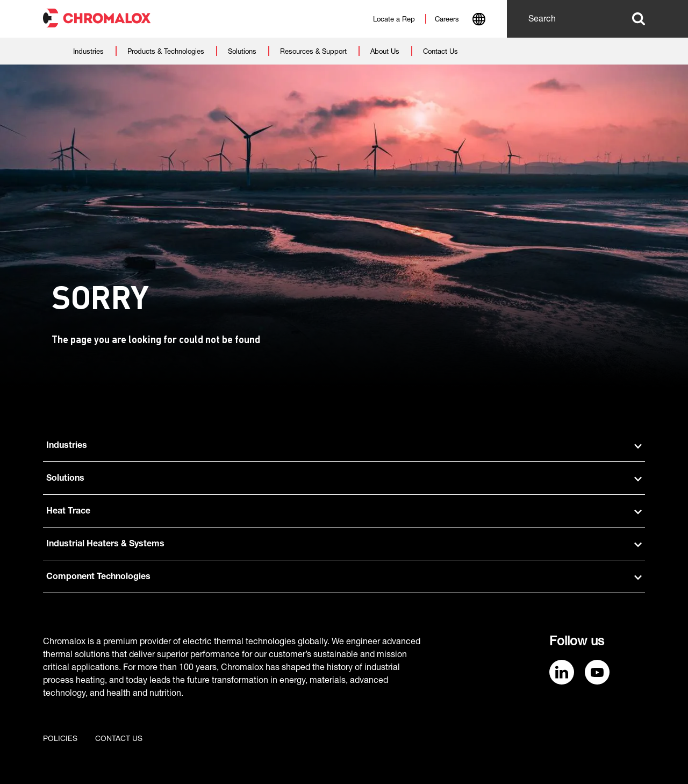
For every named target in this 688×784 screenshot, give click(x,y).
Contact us (119, 739)
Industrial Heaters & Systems (344, 545)
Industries (344, 446)
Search (639, 19)
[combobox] (479, 20)
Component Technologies (344, 578)
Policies (60, 739)
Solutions (344, 479)
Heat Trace (344, 512)
